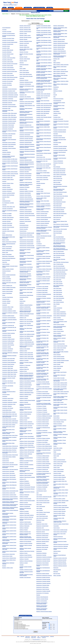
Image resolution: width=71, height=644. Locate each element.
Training (55, 458)
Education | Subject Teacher (25, 59)
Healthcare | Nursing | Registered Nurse (27, 450)
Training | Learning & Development (60, 462)
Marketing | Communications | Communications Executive (42, 606)
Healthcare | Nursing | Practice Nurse (26, 445)
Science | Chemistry (57, 318)
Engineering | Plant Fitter (24, 172)
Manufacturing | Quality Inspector (43, 587)
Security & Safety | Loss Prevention (60, 387)
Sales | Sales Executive (58, 292)
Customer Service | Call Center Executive (10, 465)
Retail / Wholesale (57, 167)
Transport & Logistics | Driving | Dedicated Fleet (59, 487)
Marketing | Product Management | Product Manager (60, 53)
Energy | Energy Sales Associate (26, 74)
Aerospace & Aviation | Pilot (7, 178)
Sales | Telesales (57, 304)
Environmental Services (24, 225)
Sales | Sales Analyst (57, 280)
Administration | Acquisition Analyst (9, 91)
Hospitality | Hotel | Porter (41, 115)
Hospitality (22, 565)
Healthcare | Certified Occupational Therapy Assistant (26, 346)
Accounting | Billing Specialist (8, 50)
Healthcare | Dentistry (24, 367)
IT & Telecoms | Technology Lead (43, 485)
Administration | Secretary (7, 138)
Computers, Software (6, 303)
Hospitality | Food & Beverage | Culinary (44, 40)
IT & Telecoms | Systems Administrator (44, 464)
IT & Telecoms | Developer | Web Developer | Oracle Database (42, 374)
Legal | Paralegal (40, 510)
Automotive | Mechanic (6, 221)
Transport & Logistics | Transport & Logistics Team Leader (60, 522)
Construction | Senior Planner (8, 366)
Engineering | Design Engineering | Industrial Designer (26, 115)
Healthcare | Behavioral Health (25, 309)
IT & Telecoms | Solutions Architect (43, 462)
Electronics (22, 63)
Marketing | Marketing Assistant (59, 39)
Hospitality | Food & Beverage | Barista (44, 31)
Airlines (4, 199)
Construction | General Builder (8, 343)
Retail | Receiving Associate (59, 198)
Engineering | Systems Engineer (26, 210)
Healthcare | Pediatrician (24, 481)
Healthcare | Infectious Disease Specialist (27, 400)
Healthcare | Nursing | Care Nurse (26, 426)
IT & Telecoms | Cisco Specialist (42, 287)
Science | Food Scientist (58, 329)
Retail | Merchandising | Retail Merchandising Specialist (59, 190)
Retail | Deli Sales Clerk (58, 178)
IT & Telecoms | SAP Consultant (42, 440)
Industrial (38, 181)
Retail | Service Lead (57, 217)
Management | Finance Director (42, 538)
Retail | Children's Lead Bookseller (60, 175)
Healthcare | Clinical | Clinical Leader (26, 357)
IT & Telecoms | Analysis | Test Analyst (43, 277)
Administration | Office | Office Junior (9, 115)
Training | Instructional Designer (59, 460)
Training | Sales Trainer (58, 466)
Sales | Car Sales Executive (59, 251)
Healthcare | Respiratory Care (25, 532)
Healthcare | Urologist (24, 563)
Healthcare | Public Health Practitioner (27, 515)
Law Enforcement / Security (41, 491)
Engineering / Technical (24, 80)
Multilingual (56, 89)
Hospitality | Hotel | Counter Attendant (43, 94)
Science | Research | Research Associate (61, 360)
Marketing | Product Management (60, 51)
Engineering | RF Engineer (25, 187)
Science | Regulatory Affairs (59, 350)
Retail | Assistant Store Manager (59, 171)
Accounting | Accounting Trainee (8, 38)
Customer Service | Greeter (7, 556)
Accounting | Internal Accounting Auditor (10, 71)
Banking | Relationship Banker (8, 251)
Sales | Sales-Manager (58, 300)
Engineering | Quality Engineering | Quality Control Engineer (26, 185)
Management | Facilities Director (42, 536)
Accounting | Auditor (6, 48)
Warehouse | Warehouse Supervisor (60, 566)
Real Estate (56, 134)
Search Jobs (28, 636)
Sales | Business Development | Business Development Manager (59, 246)
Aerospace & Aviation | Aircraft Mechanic (10, 161)
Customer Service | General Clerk (8, 554)
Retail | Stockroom (57, 219)
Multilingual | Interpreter (58, 91)
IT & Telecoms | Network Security (43, 422)
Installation (38, 185)
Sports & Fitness (57, 418)
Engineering (22, 78)
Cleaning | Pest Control (7, 281)
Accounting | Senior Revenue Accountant (10, 77)
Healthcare (22, 303)
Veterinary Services (57, 551)
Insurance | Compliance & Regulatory (43, 204)
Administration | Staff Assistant (8, 146)
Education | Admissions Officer (25, 30)
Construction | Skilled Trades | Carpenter (10, 370)
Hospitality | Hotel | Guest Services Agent (44, 106)
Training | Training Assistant (59, 469)
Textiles (55, 452)
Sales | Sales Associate (58, 282)
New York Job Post (36, 639)
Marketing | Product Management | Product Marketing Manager (60, 56)
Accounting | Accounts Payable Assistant (10, 42)
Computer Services (6, 299)
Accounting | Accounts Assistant (8, 40)
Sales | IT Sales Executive (58, 264)
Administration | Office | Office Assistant (10, 113)
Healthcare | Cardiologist (24, 316)
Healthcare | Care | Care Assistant (26, 320)
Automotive (4, 205)
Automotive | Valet (6, 229)
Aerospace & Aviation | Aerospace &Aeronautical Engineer (9, 157)
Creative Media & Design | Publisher (9, 457)
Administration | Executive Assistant (9, 105)
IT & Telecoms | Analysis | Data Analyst (44, 256)
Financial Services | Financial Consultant (27, 248)
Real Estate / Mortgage (58, 136)
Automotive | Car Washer (7, 215)
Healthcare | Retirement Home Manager (27, 540)
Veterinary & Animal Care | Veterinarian (61, 546)
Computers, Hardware (6, 301)
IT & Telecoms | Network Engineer (43, 420)
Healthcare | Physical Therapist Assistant (27, 501)
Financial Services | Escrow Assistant (26, 240)
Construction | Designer (7, 335)
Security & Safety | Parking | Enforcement (61, 392)
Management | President (41, 543)
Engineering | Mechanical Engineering (27, 162)
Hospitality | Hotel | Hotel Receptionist (43, 109)
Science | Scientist (57, 364)
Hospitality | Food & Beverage (25, 577)
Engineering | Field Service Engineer (26, 137)
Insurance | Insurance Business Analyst (44, 217)
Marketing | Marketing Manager (59, 47)
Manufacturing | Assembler (41, 555)
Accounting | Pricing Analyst (7, 73)
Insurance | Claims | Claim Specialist (43, 196)
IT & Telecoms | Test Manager (42, 487)
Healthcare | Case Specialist (25, 338)
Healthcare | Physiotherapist (25, 506)
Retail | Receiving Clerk (58, 200)
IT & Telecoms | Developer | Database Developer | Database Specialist (43, 307)
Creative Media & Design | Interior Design (10, 435)
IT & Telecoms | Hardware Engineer (43, 394)
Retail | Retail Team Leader (58, 215)
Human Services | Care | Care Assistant (44, 159)
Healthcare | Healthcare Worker (25, 395)
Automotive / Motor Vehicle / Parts (9, 207)
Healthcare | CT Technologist (25, 365)
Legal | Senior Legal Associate (42, 518)
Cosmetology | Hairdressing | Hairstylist (10, 402)
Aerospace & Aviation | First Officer (9, 176)
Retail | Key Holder (57, 182)
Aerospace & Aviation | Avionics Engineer (10, 172)
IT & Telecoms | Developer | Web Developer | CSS (42, 359)
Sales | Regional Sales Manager (59, 272)
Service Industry (56, 416)
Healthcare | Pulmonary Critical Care (26, 517)
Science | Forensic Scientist (59, 331)
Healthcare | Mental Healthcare (25, 414)
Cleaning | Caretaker (6, 277)
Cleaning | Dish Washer (7, 279)
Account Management (6, 28)
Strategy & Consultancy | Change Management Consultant (60, 432)
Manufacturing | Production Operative (43, 581)
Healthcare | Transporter (24, 559)
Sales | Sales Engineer (58, 290)
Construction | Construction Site (8, 325)
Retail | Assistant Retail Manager (59, 169)
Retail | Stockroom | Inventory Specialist (61, 224)
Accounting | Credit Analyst (7, 60)
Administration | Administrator (8, 99)
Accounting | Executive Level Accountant (10, 64)
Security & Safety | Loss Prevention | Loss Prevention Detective (60, 389)
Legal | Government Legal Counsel (43, 501)
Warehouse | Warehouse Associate (60, 560)
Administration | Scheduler (7, 136)
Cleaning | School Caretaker (7, 291)
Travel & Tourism (57, 528)
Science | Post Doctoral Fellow (59, 344)
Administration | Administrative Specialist (10, 97)
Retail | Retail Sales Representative (60, 214)
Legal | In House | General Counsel (43, 503)
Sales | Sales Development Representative (58, 286)
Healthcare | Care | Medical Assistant (26, 336)
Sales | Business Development (59, 241)
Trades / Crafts (56, 456)
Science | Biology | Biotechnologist (60, 314)
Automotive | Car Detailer (7, 214)
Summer (55, 446)
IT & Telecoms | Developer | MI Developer (44, 316)
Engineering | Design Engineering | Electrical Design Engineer (26, 112)
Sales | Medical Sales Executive (59, 268)
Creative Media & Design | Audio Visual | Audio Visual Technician (10, 416)
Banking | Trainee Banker (7, 254)
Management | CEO (40, 528)
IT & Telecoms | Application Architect (43, 279)
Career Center (34, 636)
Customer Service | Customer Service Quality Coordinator (9, 540)
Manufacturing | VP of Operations (43, 593)
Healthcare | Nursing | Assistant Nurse (27, 424)
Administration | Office (6, 108)
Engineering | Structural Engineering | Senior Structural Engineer (27, 204)
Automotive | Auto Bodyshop (8, 209)
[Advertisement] (44, 3)
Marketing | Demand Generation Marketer (44, 612)
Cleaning (4, 273)
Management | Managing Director (43, 541)
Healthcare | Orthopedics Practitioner (26, 465)
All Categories (28, 620)
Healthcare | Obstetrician (24, 456)
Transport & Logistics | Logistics (59, 499)
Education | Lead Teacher (24, 43)
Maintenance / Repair (40, 520)
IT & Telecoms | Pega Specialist (42, 426)
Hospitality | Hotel (40, 92)
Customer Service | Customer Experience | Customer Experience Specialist (10, 508)
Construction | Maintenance (7, 351)
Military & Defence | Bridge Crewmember (61, 65)
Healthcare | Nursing (23, 420)
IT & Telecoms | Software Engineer (43, 456)
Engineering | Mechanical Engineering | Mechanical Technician (27, 164)
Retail (55, 165)
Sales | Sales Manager (58, 294)
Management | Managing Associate (43, 540)
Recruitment (56, 144)
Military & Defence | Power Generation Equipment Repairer (61, 76)
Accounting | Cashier (6, 56)
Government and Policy (24, 297)
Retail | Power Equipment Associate (60, 192)
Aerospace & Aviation (6, 154)
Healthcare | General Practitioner (26, 385)
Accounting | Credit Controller (8, 62)
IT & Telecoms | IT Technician (42, 412)
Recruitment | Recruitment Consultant (60, 150)
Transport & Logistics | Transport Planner (61, 524)
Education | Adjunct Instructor (25, 26)
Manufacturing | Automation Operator (43, 561)
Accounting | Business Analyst (8, 54)
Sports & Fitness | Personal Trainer (60, 420)
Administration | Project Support (8, 125)
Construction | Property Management (9, 362)
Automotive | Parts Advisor (7, 225)
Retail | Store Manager (58, 233)
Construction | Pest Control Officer (9, 359)
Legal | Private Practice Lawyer (42, 516)
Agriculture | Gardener (6, 187)
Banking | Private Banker (7, 249)
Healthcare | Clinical (23, 351)
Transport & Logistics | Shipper (59, 513)
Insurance (38, 187)
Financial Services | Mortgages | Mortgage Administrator (26, 276)
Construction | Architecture (7, 309)
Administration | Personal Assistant (9, 123)
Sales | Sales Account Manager (59, 278)
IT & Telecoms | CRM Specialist (42, 288)
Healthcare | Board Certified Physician (27, 314)
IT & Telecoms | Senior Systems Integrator (44, 448)
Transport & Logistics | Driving (59, 479)
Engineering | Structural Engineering (26, 199)
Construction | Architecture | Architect (9, 311)
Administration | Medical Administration (9, 106)
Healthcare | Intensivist (24, 402)
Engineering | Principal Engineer (26, 174)
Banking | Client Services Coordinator (9, 242)
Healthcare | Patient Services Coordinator (27, 477)
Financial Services (23, 231)
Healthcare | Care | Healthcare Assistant (27, 334)
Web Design (56, 572)
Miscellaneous (56, 87)
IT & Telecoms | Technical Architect (43, 468)
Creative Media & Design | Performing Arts (10, 446)
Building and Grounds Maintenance (9, 258)
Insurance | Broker (40, 189)
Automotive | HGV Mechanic (8, 219)
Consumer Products (6, 395)
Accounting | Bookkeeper (7, 52)
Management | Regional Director (42, 545)
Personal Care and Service (58, 99)
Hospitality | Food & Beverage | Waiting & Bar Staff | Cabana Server (44, 66)
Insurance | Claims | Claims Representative (41, 198)
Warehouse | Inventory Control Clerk (60, 558)
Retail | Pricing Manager (58, 194)
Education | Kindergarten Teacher (26, 41)
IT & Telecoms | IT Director (41, 406)
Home (18, 636)
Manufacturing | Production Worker (43, 585)
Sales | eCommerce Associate (59, 255)
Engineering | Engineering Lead (25, 125)
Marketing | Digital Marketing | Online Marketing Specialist (60, 34)
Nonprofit (55, 95)
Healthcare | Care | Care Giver (25, 323)
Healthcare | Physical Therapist (25, 499)
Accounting (4, 30)
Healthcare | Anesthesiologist (25, 307)
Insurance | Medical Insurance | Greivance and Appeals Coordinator (44, 228)
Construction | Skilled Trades (8, 368)
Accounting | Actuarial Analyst (8, 44)
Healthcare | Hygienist (24, 398)
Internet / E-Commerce (41, 238)
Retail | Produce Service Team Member (61, 196)
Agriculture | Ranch (6, 197)
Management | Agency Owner (42, 524)
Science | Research (57, 355)
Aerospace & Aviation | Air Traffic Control (10, 159)
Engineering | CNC (23, 95)
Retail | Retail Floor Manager (59, 210)
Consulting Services (6, 390)
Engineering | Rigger (23, 189)
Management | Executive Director (43, 534)
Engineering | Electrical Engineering (26, 117)
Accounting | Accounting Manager (8, 34)
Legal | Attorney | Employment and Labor (44, 497)
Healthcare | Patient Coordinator (26, 475)
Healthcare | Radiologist (24, 528)
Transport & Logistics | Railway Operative (61, 507)
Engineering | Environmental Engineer (27, 133)
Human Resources (40, 119)
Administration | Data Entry (7, 103)
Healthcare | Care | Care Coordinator (26, 322)
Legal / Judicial (39, 495)
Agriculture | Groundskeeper (7, 189)
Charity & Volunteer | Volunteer (8, 269)
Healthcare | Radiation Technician (26, 524)
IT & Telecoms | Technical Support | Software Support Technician (43, 480)
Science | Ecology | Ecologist (59, 324)
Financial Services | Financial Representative (25, 253)
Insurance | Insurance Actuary (42, 214)
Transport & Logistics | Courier (59, 475)
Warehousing (56, 568)
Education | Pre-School (24, 52)
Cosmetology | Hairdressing (7, 400)
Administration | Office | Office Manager (10, 117)
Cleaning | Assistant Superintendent (9, 275)
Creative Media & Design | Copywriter (9, 419)
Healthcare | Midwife (23, 416)
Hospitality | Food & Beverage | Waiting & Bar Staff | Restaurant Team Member (44, 81)
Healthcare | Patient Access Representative (25, 471)
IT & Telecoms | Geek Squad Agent (43, 387)
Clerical (4, 295)
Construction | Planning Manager (8, 360)
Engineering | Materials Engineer (26, 160)
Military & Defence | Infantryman (59, 73)
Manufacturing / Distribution (41, 553)
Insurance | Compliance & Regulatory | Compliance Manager (44, 206)
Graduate (21, 299)
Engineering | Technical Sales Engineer (27, 214)
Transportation (56, 526)
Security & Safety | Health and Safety (60, 383)
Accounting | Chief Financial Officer (9, 58)
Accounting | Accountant (7, 32)
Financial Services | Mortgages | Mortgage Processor (26, 285)
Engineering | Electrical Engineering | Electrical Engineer (26, 123)
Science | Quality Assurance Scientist (60, 346)
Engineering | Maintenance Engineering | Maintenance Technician (27, 147)
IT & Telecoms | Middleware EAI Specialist (44, 416)
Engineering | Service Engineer (25, 195)
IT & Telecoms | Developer (41, 296)
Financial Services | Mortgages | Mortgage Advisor (26, 279)
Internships (38, 242)
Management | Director (41, 532)
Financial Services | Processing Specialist (27, 287)
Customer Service (6, 461)
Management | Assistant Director (42, 526)
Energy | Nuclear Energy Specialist (26, 76)
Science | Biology (57, 310)
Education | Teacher (23, 61)
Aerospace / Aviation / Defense (8, 179)
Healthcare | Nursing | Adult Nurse (26, 422)
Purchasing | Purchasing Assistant (60, 130)
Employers (52, 636)
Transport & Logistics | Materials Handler (61, 501)
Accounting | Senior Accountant (8, 75)
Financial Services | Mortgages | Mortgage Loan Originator (26, 282)
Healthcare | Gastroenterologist (25, 383)
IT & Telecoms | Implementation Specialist (44, 396)
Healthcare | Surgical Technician (26, 555)
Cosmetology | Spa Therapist (8, 408)
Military (55, 61)
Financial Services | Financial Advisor (26, 242)
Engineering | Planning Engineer (26, 170)
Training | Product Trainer (58, 464)
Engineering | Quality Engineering (26, 182)
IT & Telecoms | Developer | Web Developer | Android (42, 347)
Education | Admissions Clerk (25, 28)
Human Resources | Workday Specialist (44, 153)
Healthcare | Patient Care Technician (26, 473)
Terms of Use (27, 637)
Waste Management (57, 570)
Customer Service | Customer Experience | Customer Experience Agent (10, 499)
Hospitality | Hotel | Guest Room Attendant (44, 104)
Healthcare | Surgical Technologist (26, 557)
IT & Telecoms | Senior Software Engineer (44, 446)
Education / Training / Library (8, 568)
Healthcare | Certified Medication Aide (27, 342)
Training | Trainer (57, 468)
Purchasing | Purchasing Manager (60, 132)
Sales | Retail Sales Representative (60, 274)
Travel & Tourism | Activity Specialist (60, 532)
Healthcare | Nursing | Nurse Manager (27, 436)
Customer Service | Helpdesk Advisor (9, 558)
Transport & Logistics (57, 473)
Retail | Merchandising (58, 184)
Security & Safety (57, 370)
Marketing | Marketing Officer (59, 49)
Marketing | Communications (42, 601)
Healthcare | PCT (23, 479)
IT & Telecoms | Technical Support (43, 471)
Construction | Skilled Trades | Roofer (9, 376)
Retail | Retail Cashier (57, 206)
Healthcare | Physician (24, 503)
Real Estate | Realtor (57, 142)
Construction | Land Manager (8, 349)
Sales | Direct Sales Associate (59, 253)
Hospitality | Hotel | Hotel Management (43, 107)
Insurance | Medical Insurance (42, 225)
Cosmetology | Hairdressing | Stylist (9, 404)
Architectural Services (6, 201)
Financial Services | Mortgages (25, 274)
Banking (4, 233)
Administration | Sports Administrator (9, 144)
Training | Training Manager (59, 471)
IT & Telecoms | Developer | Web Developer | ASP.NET (42, 350)
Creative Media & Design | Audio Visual (9, 414)
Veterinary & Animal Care (58, 537)
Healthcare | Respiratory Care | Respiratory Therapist (25, 534)
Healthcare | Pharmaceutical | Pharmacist (27, 487)
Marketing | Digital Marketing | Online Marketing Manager (60, 31)
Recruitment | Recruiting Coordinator (60, 146)
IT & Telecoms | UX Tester (41, 489)
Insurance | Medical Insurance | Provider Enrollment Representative (44, 231)
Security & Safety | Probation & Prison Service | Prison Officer (60, 400)
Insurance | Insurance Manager (42, 219)
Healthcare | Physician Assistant (26, 504)
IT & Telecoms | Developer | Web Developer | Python (42, 377)
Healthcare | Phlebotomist (24, 495)
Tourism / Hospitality (57, 454)
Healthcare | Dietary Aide (24, 369)
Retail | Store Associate (58, 231)
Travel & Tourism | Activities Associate (60, 530)
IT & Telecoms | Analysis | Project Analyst (44, 269)
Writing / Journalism (57, 576)
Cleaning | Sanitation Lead (7, 286)
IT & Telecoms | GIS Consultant (42, 392)
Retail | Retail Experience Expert (59, 208)
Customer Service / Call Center (8, 463)
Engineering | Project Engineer (25, 178)
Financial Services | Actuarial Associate (27, 233)
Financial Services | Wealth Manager (26, 295)
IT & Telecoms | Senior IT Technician (43, 444)
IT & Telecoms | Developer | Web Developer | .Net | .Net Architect (42, 344)
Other (54, 97)
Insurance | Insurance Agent (42, 215)
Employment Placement (24, 65)
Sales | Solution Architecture (59, 302)
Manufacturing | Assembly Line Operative (44, 557)
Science (55, 306)
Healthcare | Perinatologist (25, 483)
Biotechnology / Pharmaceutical (8, 256)
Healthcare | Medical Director (25, 407)
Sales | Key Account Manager (59, 266)
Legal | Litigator (39, 508)
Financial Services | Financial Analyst (26, 244)
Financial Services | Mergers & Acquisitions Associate (25, 271)
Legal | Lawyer (39, 504)
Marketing (38, 595)
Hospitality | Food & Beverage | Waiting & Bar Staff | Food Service (44, 75)
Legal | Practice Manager (41, 514)
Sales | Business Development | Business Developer (59, 243)
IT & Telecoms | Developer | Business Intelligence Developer (43, 302)
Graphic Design (22, 301)
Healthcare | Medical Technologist (26, 412)
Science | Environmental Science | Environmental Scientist (60, 327)
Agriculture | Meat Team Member (8, 195)
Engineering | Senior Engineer (25, 193)
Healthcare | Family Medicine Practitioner (27, 381)
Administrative (5, 150)
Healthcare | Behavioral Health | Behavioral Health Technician (25, 311)
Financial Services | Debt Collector (26, 235)
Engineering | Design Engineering (26, 104)
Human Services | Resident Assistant (43, 176)
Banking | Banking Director (7, 235)
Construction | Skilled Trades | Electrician (10, 372)
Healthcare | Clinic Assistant (25, 349)
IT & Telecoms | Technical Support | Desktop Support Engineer (43, 477)
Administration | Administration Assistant (10, 93)
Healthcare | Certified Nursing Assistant (27, 344)
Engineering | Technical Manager (26, 212)
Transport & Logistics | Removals (60, 511)
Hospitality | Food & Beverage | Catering (44, 33)
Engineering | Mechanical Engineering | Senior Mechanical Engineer (27, 167)
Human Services (39, 155)
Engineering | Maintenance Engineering (27, 144)
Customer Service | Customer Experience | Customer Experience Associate (10, 502)
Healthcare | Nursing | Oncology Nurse (27, 443)
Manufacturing (39, 551)
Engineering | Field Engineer (25, 135)
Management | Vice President (42, 549)
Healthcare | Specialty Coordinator (26, 543)
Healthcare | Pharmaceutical (25, 485)
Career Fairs (5, 262)
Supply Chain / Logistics (58, 448)
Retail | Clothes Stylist (58, 177)
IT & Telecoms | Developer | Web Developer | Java (42, 368)
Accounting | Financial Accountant (9, 70)
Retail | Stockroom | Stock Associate (60, 229)
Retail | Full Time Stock (58, 180)
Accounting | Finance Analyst (8, 66)
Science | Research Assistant (59, 357)
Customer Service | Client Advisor (8, 473)
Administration (5, 87)
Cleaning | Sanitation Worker (8, 289)
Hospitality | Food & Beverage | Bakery (44, 26)
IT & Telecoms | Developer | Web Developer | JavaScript (42, 371)
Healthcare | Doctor (23, 371)
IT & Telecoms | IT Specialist (42, 410)
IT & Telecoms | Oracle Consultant (43, 424)
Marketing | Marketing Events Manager (61, 43)
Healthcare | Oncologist (24, 463)
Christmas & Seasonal (6, 271)
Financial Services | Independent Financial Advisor (26, 262)
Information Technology (41, 183)
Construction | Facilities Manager (8, 341)
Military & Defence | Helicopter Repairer (61, 71)
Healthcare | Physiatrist (24, 497)
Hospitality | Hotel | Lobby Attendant (43, 111)
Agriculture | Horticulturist (7, 191)
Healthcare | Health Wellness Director (27, 393)
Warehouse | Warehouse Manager (60, 562)
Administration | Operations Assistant (9, 119)
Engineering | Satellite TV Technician (26, 191)
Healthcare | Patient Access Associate (27, 468)
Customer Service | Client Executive (9, 477)
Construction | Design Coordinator (9, 333)
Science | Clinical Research (59, 320)
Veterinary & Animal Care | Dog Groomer (61, 544)
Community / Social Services (8, 297)
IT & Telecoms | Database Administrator (44, 294)
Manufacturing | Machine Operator (43, 574)
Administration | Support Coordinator (9, 148)
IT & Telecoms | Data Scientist (42, 292)
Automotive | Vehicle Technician (8, 231)
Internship (38, 240)
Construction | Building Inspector (8, 316)
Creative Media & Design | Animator (9, 412)
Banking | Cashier (6, 240)
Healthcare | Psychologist (24, 513)
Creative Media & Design (7, 410)
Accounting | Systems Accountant (8, 79)
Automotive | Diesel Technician (8, 217)
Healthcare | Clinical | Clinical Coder (26, 353)
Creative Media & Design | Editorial (9, 425)
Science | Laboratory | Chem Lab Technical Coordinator (60, 336)
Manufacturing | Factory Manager (43, 563)
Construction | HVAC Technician (8, 345)
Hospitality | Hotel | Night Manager (43, 113)
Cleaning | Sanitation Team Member (9, 287)
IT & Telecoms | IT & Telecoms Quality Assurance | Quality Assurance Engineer (44, 404)
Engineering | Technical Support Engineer (27, 215)
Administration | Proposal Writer (8, 127)
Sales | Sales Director (57, 288)
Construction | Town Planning (8, 381)
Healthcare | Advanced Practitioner (26, 305)
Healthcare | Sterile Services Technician (27, 551)
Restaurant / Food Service (58, 163)
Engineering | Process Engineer (25, 176)
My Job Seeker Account (45, 636)
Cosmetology (5, 396)
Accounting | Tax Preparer (7, 85)
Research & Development (58, 161)
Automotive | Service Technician (8, 227)
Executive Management (24, 227)
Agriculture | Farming (6, 185)
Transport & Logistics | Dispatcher (60, 477)
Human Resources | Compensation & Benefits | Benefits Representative (43, 124)
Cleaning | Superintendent (7, 293)
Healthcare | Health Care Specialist (26, 391)
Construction (5, 305)
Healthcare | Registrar (24, 530)
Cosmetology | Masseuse (7, 406)
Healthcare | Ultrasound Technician (26, 561)
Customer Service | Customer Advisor (9, 495)
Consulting (4, 388)
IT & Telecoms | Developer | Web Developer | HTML (42, 365)
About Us (39, 637)
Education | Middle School (24, 47)
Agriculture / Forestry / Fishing (8, 183)
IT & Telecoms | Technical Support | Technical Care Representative (43, 483)
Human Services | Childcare (42, 171)
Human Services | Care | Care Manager (44, 164)
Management (39, 522)
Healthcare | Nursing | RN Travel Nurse (27, 452)
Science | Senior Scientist (58, 366)
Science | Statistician (57, 368)
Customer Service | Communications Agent (10, 491)
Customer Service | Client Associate (9, 475)
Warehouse (56, 553)
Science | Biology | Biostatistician (60, 312)
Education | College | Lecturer (25, 35)
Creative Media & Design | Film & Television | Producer (8, 433)
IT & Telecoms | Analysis (41, 246)
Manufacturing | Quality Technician (43, 589)
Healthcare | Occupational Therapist (26, 461)
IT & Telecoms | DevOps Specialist (43, 382)
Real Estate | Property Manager (59, 138)
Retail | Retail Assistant (58, 204)
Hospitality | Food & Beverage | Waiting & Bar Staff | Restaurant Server (44, 78)
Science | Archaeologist (58, 308)
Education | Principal (23, 57)
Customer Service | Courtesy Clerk (9, 493)
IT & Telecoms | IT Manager (41, 408)
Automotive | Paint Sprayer (7, 223)
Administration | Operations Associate (9, 121)
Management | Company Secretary (43, 530)
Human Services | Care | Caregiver (43, 166)
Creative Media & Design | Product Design (10, 455)
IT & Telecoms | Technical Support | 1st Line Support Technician (44, 474)
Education (4, 566)
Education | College (23, 34)
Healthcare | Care (23, 318)
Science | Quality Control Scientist (60, 348)
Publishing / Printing (57, 113)
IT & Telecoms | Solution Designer (43, 460)
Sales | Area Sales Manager (59, 237)
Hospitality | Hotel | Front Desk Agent (43, 96)
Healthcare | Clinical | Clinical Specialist (27, 359)
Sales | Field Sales (57, 257)
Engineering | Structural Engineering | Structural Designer (27, 207)
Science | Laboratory (57, 333)
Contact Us (44, 637)
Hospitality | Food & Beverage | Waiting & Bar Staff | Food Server (44, 72)
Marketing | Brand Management (42, 597)
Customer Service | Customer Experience (10, 497)
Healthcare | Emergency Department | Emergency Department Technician (27, 376)
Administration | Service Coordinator (9, 142)
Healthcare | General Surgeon (25, 387)
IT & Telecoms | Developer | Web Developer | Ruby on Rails (42, 379)
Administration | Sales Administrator (9, 134)
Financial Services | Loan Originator (26, 267)
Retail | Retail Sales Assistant (59, 212)
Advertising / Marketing (7, 152)
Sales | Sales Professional (58, 296)
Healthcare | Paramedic (24, 467)
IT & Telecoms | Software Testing (42, 458)
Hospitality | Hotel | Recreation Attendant (44, 117)
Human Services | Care (41, 157)
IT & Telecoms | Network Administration (44, 418)
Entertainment (22, 223)
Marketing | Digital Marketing (59, 26)
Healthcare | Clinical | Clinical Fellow (26, 355)
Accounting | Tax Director (7, 83)
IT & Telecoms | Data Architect (42, 290)
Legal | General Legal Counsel (42, 499)
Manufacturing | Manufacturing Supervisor (44, 576)
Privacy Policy (34, 637)
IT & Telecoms (39, 244)
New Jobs (22, 636)
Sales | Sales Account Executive (59, 276)
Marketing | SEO (57, 59)
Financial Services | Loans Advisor (26, 269)
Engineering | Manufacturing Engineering (27, 149)
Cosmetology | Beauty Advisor (8, 398)
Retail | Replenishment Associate (60, 202)
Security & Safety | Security (58, 402)
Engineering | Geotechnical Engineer (26, 141)
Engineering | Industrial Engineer (26, 142)
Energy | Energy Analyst (24, 70)
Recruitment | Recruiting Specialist (60, 148)
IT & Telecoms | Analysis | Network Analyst (44, 261)
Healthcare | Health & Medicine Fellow (27, 389)
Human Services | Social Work (42, 178)
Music (55, 93)
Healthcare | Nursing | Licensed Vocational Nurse (25, 431)
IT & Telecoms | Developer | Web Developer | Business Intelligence (43, 353)
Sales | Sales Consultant (58, 284)
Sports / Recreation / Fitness (59, 422)
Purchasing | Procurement (58, 119)
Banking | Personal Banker (7, 247)
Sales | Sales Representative (59, 298)
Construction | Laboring (7, 347)
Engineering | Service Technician (26, 197)
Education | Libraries (23, 45)
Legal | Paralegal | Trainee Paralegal (43, 512)
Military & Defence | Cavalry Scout (60, 70)
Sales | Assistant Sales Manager (59, 239)
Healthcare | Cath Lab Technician (26, 340)
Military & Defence (57, 63)
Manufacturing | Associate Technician (43, 559)
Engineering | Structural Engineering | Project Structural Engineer (27, 201)
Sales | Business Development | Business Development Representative (61, 249)
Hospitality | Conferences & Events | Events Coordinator (26, 575)
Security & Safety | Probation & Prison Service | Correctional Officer (60, 397)
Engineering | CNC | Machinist (25, 97)
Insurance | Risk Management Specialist (44, 236)
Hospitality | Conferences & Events (26, 570)
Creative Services (6, 459)
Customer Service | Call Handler (8, 471)
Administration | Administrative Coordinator (10, 95)
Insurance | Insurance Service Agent (43, 221)
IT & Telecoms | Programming (42, 431)
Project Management (57, 101)
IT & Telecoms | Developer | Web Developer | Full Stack (42, 362)
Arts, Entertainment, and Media (8, 203)
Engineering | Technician (24, 217)
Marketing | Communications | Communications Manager (42, 609)
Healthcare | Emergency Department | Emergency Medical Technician (27, 378)
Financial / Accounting (24, 229)
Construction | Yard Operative (8, 386)
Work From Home (57, 574)
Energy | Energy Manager (24, 72)
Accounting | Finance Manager (8, 68)
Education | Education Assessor (25, 37)
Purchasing (56, 115)
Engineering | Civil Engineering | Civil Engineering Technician (26, 89)
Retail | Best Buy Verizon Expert (59, 173)
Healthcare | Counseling (24, 360)
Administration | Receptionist (8, 129)
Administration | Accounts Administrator (9, 89)
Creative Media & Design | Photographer (10, 448)
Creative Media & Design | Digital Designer (10, 421)
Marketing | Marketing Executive (59, 45)
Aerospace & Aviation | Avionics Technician (10, 174)
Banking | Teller (5, 252)
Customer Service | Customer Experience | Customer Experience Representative (10, 505)
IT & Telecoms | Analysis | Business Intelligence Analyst (43, 251)
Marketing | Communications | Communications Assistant (42, 603)
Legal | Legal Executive (41, 506)
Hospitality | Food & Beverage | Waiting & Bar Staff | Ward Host (44, 89)
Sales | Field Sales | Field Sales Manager (61, 262)
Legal (37, 493)
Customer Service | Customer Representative (8, 514)
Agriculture (4, 181)
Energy (21, 67)
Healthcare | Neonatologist (25, 418)
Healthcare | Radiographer (25, 526)
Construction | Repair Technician (8, 364)
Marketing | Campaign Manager (42, 599)
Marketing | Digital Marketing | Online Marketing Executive (60, 28)
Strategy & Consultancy (58, 424)
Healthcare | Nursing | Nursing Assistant (27, 441)
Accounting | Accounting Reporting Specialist (28, 626)
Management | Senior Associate (42, 547)
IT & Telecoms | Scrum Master (42, 442)
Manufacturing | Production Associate (43, 579)
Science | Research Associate (59, 359)
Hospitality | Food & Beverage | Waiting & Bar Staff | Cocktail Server (44, 69)
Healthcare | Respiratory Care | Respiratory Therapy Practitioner (26, 537)
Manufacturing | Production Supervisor (43, 583)
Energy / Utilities (23, 69)
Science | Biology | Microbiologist (60, 316)
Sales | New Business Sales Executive (61, 270)
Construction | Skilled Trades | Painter (9, 374)
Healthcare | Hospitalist (24, 396)
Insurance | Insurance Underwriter (43, 223)
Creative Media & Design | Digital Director (10, 423)
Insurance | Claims (40, 191)
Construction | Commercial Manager (9, 318)
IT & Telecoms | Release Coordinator (43, 438)
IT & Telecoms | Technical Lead (42, 469)
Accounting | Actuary (6, 46)
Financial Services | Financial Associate (27, 246)
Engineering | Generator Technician (26, 139)
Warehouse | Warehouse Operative (60, 564)
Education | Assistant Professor (25, 32)
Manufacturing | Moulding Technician (43, 577)
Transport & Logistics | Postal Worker (60, 505)
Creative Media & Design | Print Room (9, 450)
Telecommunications (57, 450)
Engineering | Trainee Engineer (25, 221)
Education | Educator (23, 39)
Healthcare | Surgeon (24, 553)
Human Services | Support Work (42, 179)
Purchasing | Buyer (57, 117)
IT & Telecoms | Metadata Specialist (43, 414)
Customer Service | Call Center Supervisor (10, 469)
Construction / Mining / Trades (8, 307)
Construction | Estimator (7, 337)
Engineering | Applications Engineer (26, 82)
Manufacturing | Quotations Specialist (43, 591)
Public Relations (56, 111)
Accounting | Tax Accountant (7, 81)
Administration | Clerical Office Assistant (10, 101)
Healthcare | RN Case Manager (25, 541)
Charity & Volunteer (6, 264)
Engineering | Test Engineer (25, 219)
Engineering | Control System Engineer (27, 102)
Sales (54, 235)
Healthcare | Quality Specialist (25, 522)
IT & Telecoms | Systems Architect (43, 466)
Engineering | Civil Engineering (25, 84)
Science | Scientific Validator (59, 362)
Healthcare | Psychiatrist (24, 511)
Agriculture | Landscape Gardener (9, 193)
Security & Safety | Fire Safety (59, 378)
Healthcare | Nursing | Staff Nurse (26, 454)
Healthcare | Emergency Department (26, 373)
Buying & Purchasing (6, 260)
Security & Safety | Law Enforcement (60, 385)
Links (38, 636)
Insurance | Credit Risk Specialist (43, 212)
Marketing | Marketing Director (59, 41)
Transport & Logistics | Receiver (59, 509)
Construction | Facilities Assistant (8, 339)
